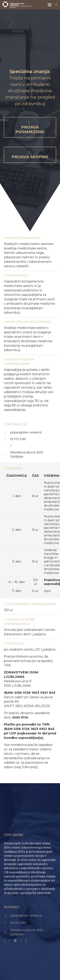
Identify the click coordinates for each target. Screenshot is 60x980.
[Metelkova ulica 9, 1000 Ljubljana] (7, 455)
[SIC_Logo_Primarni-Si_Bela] (17, 5)
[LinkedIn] (21, 941)
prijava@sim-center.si (26, 432)
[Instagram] (26, 941)
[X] (15, 941)
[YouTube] (9, 941)
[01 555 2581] (7, 439)
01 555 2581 (18, 439)
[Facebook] (4, 941)
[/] (7, 446)
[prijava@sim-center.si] (7, 432)
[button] (50, 5)
